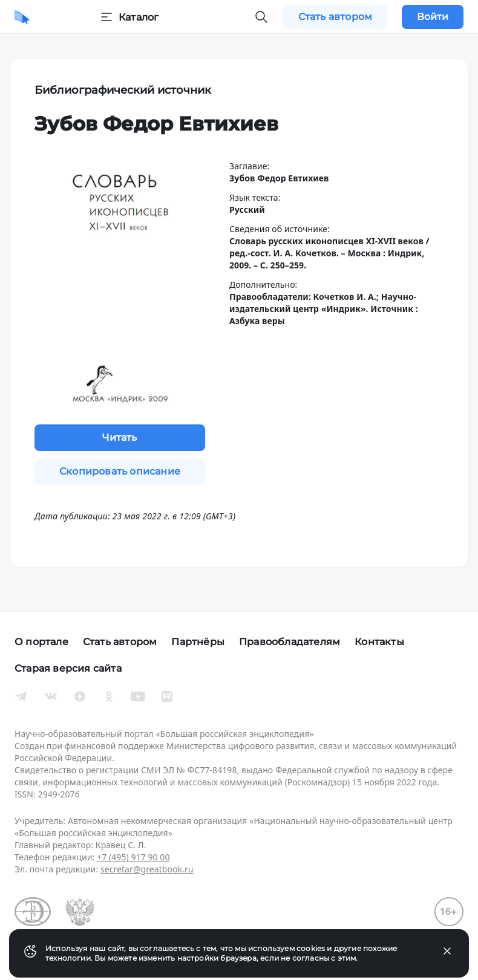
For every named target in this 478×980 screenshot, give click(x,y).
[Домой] (22, 17)
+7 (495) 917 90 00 (133, 857)
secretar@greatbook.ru (147, 869)
